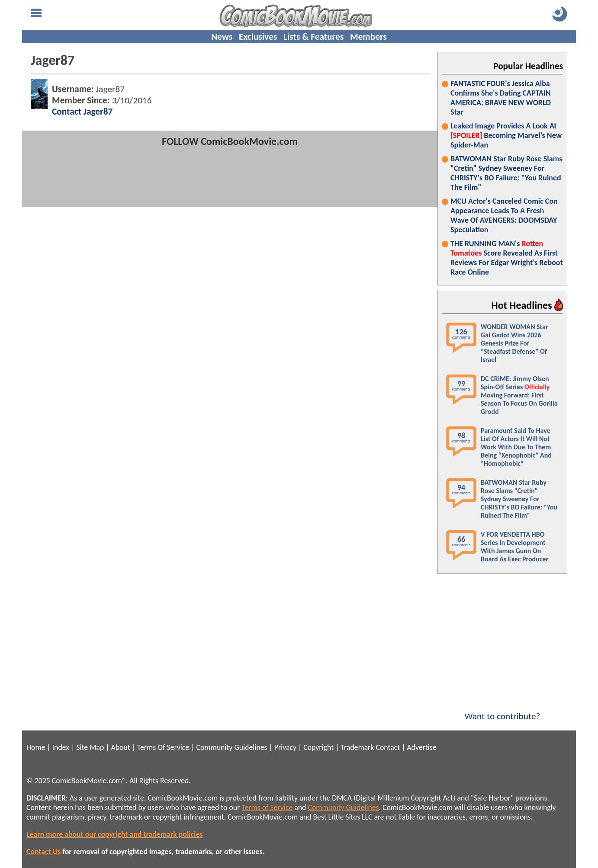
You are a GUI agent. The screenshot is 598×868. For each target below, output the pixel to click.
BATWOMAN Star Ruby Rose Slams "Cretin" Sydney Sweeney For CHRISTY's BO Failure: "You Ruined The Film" (506, 173)
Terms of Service (267, 807)
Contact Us (43, 852)
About (120, 747)
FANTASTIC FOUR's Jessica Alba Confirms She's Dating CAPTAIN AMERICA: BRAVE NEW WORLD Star (501, 98)
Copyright (318, 747)
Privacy (285, 747)
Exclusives (258, 37)
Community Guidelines (231, 747)
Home (36, 747)
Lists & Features (313, 37)
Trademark (357, 747)
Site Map (90, 747)
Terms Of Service (163, 747)
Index (61, 747)
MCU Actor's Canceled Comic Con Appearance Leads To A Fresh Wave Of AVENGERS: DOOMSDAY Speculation (504, 215)
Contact (388, 747)
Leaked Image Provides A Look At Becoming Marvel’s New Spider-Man (506, 135)
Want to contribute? (502, 711)
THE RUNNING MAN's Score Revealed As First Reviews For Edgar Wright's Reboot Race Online (507, 258)
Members (368, 37)
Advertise (421, 747)
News (222, 37)
